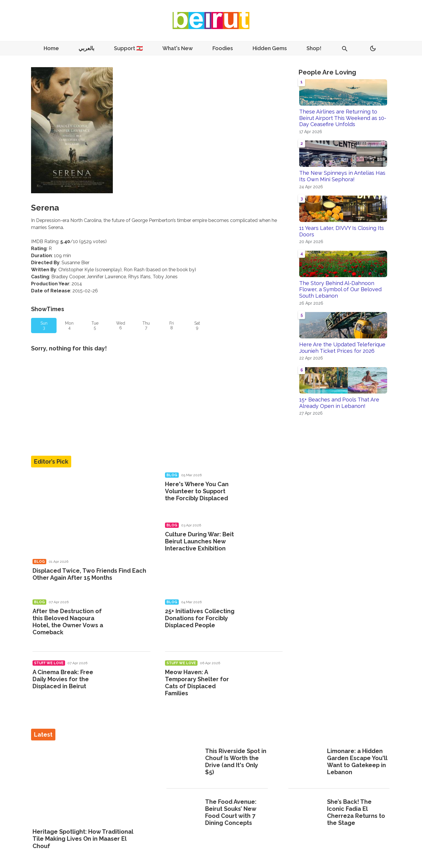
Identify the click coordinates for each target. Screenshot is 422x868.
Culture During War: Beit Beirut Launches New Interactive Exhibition (199, 541)
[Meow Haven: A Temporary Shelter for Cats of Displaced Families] (262, 680)
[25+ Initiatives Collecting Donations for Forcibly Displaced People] (262, 619)
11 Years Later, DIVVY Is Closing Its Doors (342, 231)
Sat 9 (197, 325)
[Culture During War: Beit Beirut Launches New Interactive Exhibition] (262, 542)
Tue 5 (95, 325)
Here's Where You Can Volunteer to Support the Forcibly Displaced (197, 491)
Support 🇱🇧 (128, 48)
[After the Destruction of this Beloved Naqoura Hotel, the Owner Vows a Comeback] (130, 619)
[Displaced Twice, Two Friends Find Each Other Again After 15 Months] (91, 514)
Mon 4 (69, 325)
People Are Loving (327, 72)
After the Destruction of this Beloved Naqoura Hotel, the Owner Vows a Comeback (68, 622)
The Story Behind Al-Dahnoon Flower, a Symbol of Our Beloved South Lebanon (340, 289)
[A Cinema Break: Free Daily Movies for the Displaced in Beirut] (130, 680)
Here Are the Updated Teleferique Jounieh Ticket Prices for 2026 (342, 348)
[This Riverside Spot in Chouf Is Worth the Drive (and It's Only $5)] (184, 762)
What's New (178, 48)
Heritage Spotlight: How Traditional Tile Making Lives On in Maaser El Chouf (83, 839)
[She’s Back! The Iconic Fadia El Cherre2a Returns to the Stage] (306, 813)
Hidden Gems (270, 48)
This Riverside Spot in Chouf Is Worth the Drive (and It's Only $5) (236, 762)
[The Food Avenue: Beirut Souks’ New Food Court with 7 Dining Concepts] (184, 813)
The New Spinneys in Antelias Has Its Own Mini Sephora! (342, 176)
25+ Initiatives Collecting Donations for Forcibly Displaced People (200, 618)
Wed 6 (121, 325)
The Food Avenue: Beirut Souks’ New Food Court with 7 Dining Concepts (231, 812)
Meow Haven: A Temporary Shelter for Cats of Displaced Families (197, 683)
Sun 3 (44, 325)
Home (51, 48)
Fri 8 (172, 325)
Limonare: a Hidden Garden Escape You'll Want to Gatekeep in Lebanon (357, 762)
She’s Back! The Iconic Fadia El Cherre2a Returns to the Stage (356, 812)
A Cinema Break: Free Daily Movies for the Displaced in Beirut (63, 679)
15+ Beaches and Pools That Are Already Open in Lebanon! (339, 403)
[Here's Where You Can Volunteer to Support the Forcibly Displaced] (262, 492)
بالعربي (86, 48)
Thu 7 (146, 325)
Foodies (223, 48)
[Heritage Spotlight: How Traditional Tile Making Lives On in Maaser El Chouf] (89, 785)
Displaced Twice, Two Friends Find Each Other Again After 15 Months (89, 574)
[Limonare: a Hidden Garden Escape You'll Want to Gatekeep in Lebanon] (306, 762)
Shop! (314, 48)
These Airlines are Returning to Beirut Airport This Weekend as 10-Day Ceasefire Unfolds (343, 118)
